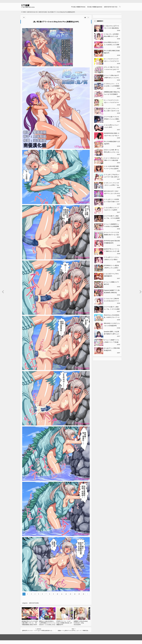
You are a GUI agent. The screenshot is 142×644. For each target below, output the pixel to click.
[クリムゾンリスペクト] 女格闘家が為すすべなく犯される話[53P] (112, 235)
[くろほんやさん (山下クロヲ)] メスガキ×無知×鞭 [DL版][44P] (111, 28)
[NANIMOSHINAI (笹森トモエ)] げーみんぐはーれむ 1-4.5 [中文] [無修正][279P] (112, 136)
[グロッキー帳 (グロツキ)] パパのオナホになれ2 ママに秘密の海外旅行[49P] (111, 69)
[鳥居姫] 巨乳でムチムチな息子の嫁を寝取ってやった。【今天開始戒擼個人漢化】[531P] (30, 623)
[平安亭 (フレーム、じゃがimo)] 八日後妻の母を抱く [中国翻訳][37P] (64, 623)
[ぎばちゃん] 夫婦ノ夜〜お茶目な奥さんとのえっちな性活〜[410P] (112, 152)
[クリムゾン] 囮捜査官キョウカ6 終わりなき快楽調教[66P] (111, 226)
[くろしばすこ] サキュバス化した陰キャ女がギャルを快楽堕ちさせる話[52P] (112, 111)
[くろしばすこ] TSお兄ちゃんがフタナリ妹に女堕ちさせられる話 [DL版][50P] (112, 177)
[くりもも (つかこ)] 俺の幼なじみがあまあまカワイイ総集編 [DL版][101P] (112, 301)
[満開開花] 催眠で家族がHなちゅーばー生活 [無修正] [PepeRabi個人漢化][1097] (112, 94)
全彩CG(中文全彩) (43, 12)
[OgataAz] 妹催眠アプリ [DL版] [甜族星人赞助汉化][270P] (112, 293)
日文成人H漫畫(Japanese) (95, 7)
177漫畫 (25, 5)
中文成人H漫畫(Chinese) (78, 7)
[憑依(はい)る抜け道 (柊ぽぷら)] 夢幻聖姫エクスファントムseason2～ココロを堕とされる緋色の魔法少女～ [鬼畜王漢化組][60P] (47, 625)
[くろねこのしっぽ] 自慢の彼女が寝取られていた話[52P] (111, 36)
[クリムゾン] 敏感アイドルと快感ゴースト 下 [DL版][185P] (111, 342)
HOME (24, 12)
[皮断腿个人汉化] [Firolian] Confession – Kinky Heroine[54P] (81, 623)
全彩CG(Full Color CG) (111, 7)
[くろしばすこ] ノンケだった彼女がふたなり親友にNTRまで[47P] (111, 259)
